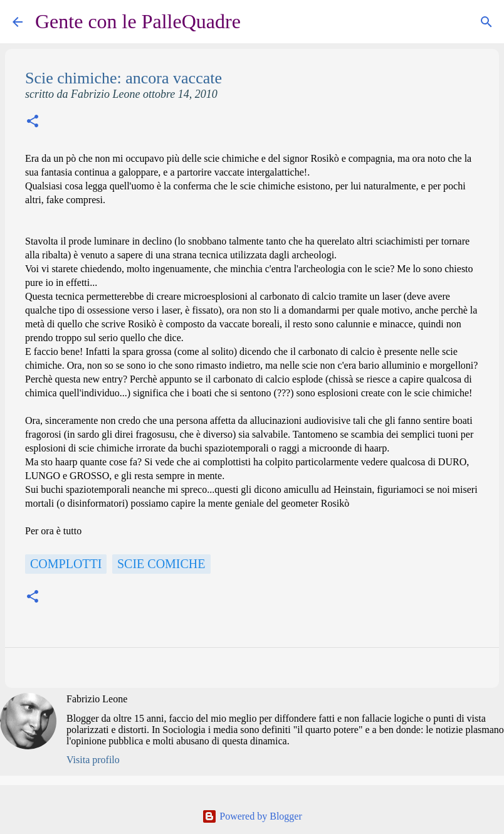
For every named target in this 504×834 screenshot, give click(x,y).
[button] (33, 123)
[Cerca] (258, 22)
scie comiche (161, 564)
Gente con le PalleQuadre (138, 21)
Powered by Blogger (252, 816)
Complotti (66, 564)
